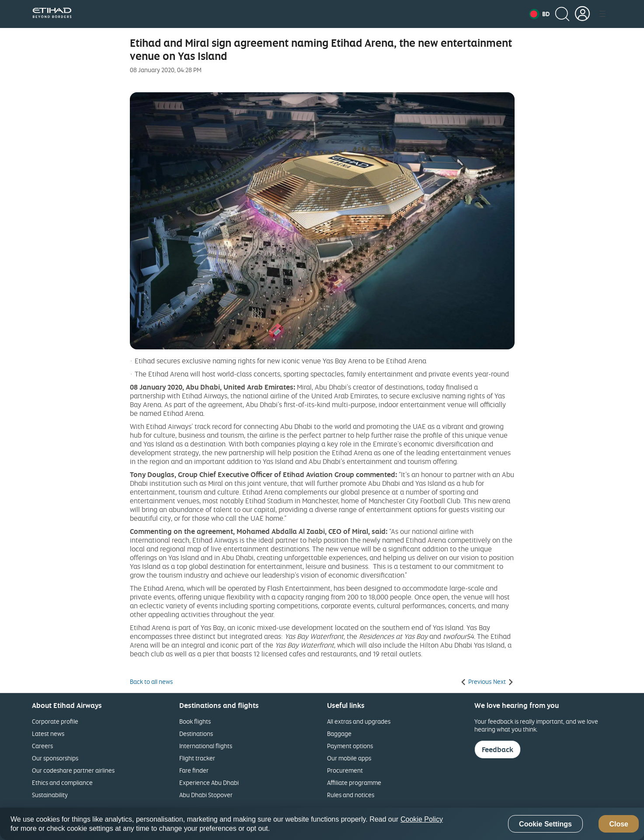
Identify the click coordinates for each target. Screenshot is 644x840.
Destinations (196, 734)
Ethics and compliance (62, 782)
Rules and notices (351, 795)
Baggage (339, 734)
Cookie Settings (545, 824)
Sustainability (50, 795)
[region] (322, 824)
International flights (206, 746)
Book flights (195, 721)
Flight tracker (197, 758)
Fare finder (194, 770)
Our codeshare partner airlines (73, 770)
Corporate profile (55, 721)
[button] (539, 14)
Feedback (498, 749)
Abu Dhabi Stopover (206, 795)
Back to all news (151, 682)
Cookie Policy (422, 819)
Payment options (350, 746)
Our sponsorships (55, 758)
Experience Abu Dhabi (209, 782)
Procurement (345, 770)
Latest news (48, 734)
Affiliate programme (354, 782)
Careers (42, 746)
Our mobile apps (349, 758)
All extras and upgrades (359, 721)
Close (619, 824)
